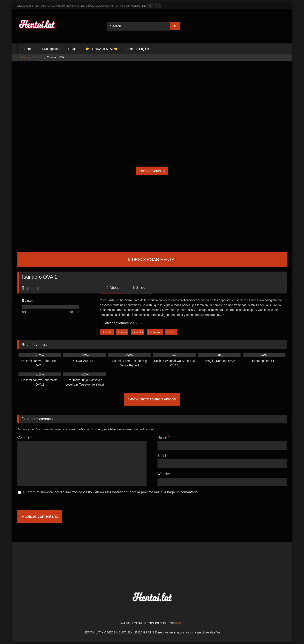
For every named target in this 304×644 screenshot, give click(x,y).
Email (163, 456)
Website (164, 474)
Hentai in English (138, 49)
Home (28, 49)
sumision (155, 332)
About (113, 288)
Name (163, 437)
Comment (25, 437)
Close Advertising (152, 171)
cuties (122, 332)
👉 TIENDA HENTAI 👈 (101, 49)
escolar (138, 332)
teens (171, 332)
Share (139, 288)
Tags (73, 49)
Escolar (37, 57)
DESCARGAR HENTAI (152, 259)
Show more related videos (152, 399)
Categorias (51, 49)
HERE (179, 623)
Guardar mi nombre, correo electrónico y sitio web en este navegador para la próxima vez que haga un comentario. (111, 492)
